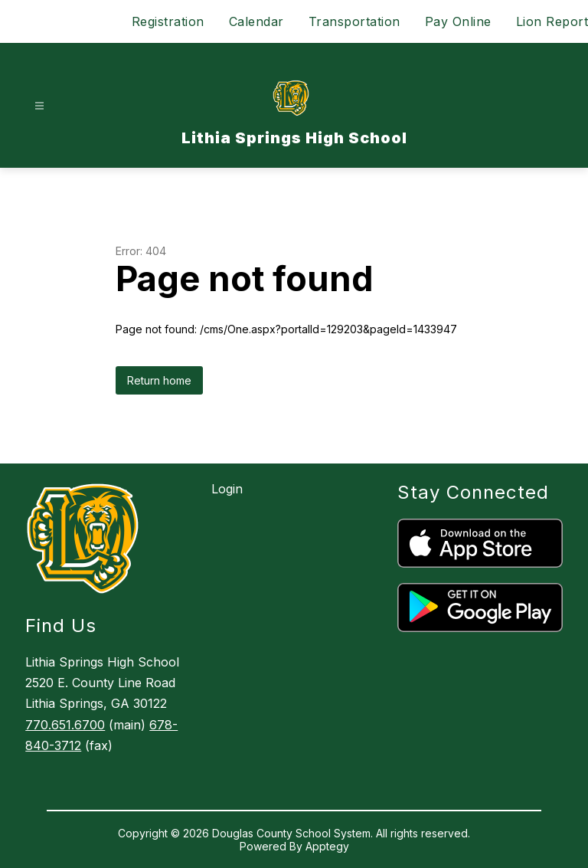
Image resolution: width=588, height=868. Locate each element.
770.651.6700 (65, 725)
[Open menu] (39, 106)
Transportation (354, 21)
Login (227, 489)
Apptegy (327, 846)
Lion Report (552, 21)
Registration (168, 21)
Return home (159, 380)
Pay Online (458, 21)
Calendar (256, 21)
